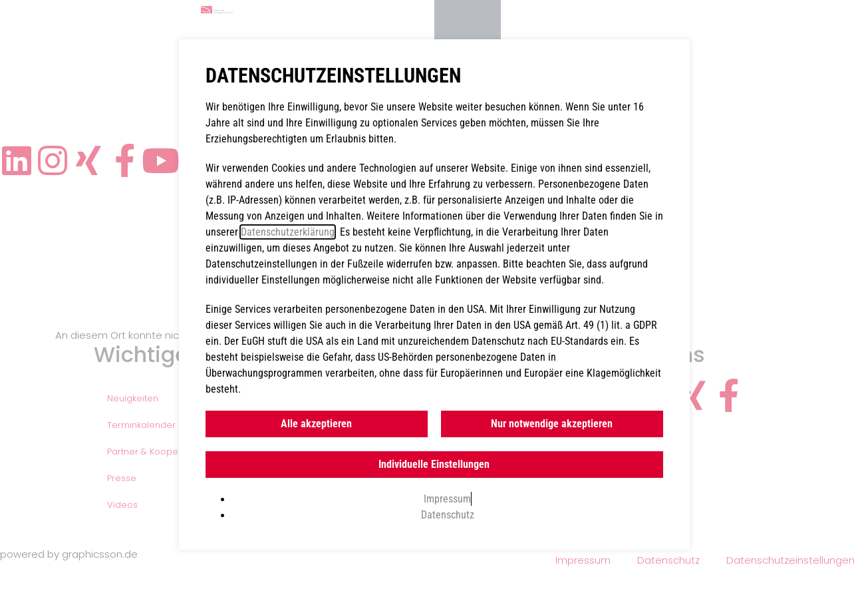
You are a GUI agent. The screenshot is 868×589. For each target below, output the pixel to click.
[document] (434, 294)
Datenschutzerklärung (288, 232)
